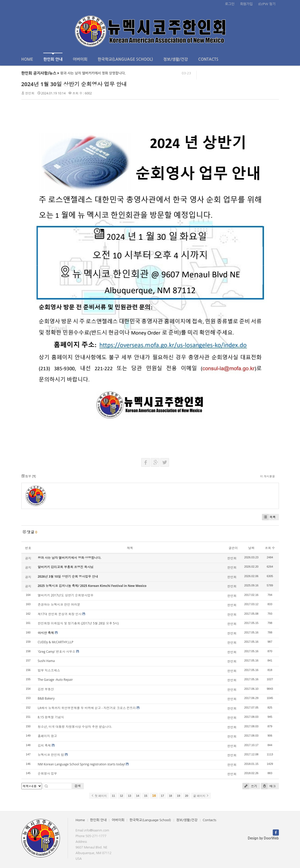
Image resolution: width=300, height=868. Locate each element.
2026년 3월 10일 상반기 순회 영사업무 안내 (68, 576)
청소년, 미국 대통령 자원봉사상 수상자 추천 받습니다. (75, 727)
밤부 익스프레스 (49, 670)
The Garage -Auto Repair (55, 680)
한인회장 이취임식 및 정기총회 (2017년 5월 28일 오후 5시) (78, 623)
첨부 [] (29, 476)
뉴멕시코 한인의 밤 (51, 755)
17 (162, 796)
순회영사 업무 (47, 773)
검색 (78, 786)
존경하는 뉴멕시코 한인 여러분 (59, 605)
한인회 (30, 93)
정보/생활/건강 (175, 59)
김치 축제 (44, 745)
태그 (268, 786)
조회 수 (270, 548)
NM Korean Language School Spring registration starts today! (82, 764)
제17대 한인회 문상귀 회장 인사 (60, 614)
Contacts (208, 59)
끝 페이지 (201, 796)
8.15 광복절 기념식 (51, 717)
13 (129, 796)
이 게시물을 (268, 476)
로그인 (230, 4)
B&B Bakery (46, 698)
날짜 (251, 548)
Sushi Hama (46, 661)
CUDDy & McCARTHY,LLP (56, 642)
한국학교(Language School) (125, 59)
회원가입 (246, 4)
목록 (269, 517)
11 (113, 796)
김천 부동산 (46, 689)
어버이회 (80, 59)
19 (179, 796)
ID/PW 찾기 (267, 4)
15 (146, 796)
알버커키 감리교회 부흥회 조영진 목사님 (66, 567)
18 (170, 796)
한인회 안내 (53, 57)
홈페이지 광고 (47, 736)
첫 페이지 (99, 796)
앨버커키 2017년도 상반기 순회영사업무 (66, 595)
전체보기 (36, 30)
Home (27, 59)
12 (121, 796)
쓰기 (250, 786)
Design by (263, 838)
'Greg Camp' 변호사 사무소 (57, 652)
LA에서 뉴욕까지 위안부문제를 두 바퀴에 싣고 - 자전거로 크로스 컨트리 (87, 708)
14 (138, 796)
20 (187, 796)
